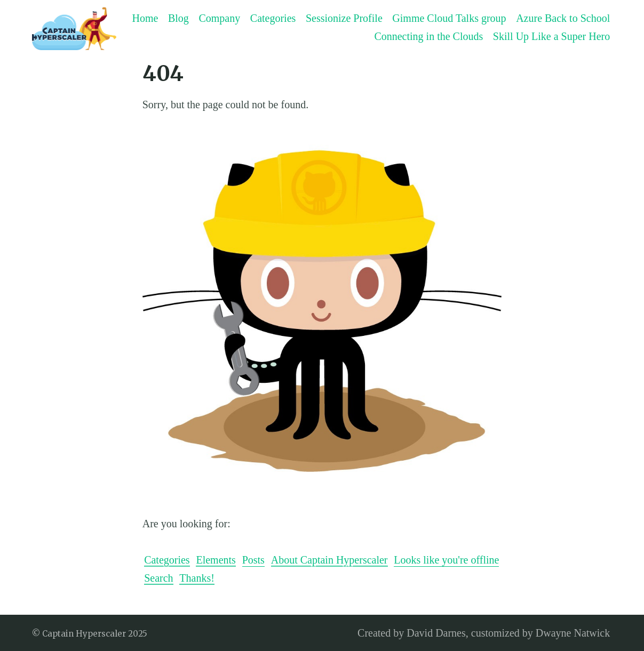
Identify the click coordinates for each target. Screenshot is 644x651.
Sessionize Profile (344, 18)
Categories (273, 18)
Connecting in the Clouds (428, 36)
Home (145, 18)
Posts (253, 560)
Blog (178, 18)
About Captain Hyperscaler (329, 560)
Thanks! (197, 578)
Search (158, 578)
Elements (216, 560)
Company (219, 18)
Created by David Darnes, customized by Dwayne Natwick (484, 633)
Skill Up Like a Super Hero (551, 36)
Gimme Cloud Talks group (449, 18)
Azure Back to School (563, 18)
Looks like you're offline (446, 560)
